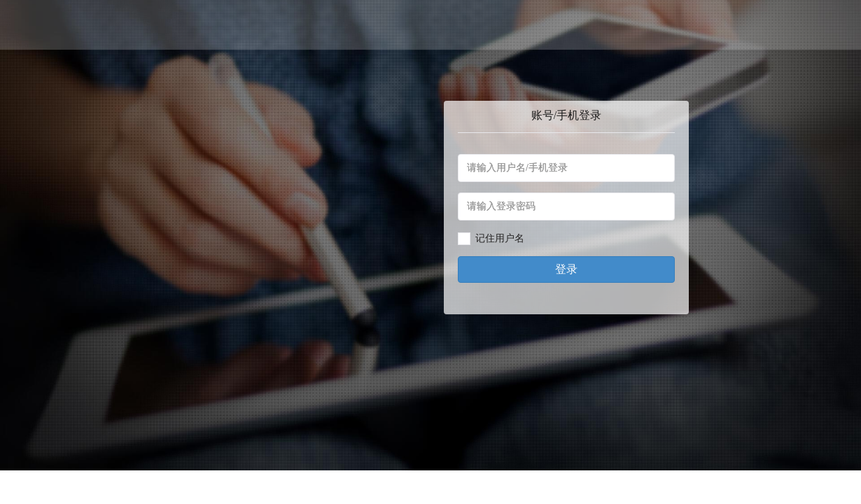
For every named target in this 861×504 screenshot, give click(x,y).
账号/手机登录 (566, 115)
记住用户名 (500, 238)
